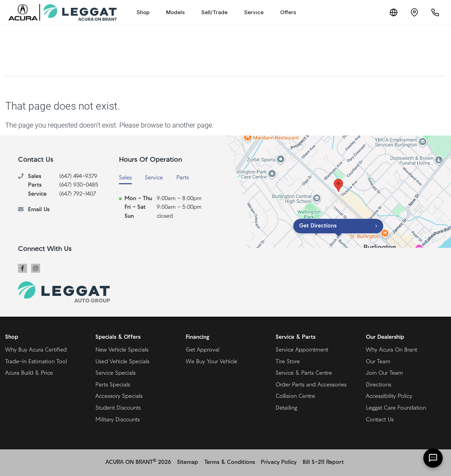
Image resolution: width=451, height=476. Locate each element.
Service (254, 12)
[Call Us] (435, 12)
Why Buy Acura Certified (36, 350)
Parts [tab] (183, 178)
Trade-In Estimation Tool (36, 362)
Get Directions (318, 226)
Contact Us (380, 420)
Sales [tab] (125, 178)
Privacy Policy (279, 463)
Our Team (378, 362)
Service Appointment (302, 350)
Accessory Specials (119, 396)
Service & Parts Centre (304, 373)
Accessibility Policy (389, 396)
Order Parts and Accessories (311, 385)
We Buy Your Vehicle (211, 362)
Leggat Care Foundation (396, 408)
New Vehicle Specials (122, 350)
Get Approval (203, 350)
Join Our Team (384, 373)
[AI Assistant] (433, 458)
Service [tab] (154, 178)
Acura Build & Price (29, 373)
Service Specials (116, 373)
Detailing (286, 408)
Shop (143, 12)
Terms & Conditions (230, 463)
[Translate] (394, 12)
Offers (288, 12)
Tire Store (288, 362)
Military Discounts (118, 420)
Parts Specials (113, 385)
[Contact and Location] (414, 12)
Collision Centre (295, 396)
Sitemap (188, 463)
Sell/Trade (214, 12)
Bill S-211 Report (323, 463)
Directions (379, 385)
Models (175, 12)
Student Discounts (118, 408)
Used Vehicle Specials (122, 362)
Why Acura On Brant (392, 350)
